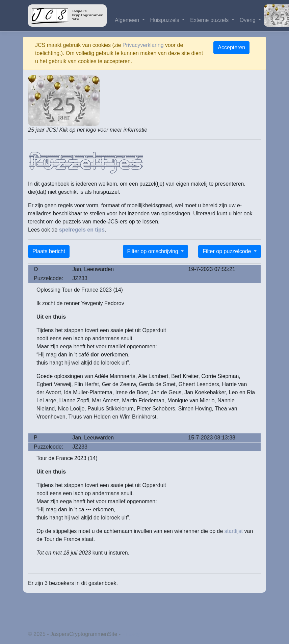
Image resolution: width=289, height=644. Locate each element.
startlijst (234, 531)
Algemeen (128, 20)
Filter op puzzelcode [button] (228, 251)
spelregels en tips (82, 230)
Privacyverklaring (143, 45)
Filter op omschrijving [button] (154, 251)
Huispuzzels (166, 20)
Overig (248, 20)
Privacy (131, 634)
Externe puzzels (210, 20)
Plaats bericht (49, 251)
